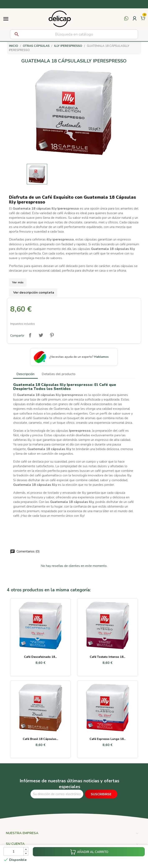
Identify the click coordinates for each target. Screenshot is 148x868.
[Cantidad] (13, 851)
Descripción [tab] (25, 374)
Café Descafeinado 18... (40, 657)
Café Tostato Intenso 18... (108, 657)
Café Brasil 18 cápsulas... (40, 739)
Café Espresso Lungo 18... (108, 739)
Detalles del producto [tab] (59, 374)
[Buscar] (74, 34)
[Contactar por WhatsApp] (126, 21)
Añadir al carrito (89, 852)
